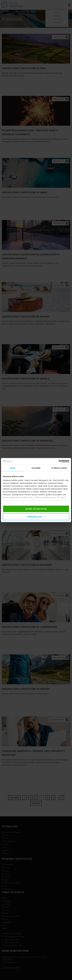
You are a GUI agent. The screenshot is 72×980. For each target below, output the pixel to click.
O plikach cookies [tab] (59, 468)
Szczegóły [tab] (36, 468)
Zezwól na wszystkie (36, 509)
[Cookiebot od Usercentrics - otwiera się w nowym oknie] (59, 461)
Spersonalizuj (36, 517)
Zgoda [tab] (13, 468)
